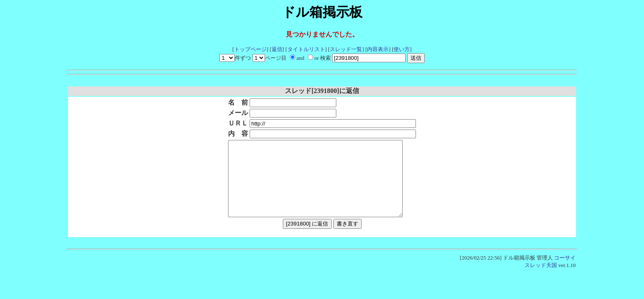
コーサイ (565, 273)
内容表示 (378, 49)
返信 (277, 49)
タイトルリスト (306, 49)
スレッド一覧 (346, 49)
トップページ (250, 49)
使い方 (402, 49)
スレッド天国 (541, 280)
